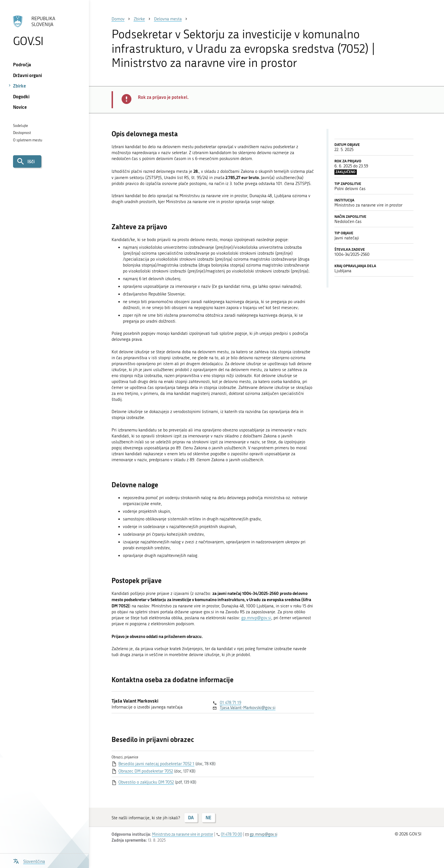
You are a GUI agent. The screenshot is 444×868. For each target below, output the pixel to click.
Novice (20, 107)
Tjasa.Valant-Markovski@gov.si (248, 708)
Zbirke (20, 86)
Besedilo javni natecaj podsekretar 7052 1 (156, 764)
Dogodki (21, 96)
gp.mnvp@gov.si (256, 618)
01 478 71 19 (230, 703)
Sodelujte (21, 126)
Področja (22, 64)
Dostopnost (22, 133)
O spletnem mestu (28, 140)
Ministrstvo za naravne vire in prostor (183, 834)
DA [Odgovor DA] (191, 817)
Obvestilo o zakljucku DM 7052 (146, 782)
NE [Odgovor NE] (208, 817)
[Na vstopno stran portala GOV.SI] (44, 31)
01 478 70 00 (231, 834)
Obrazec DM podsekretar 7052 (146, 771)
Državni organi (27, 75)
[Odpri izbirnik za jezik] (29, 861)
